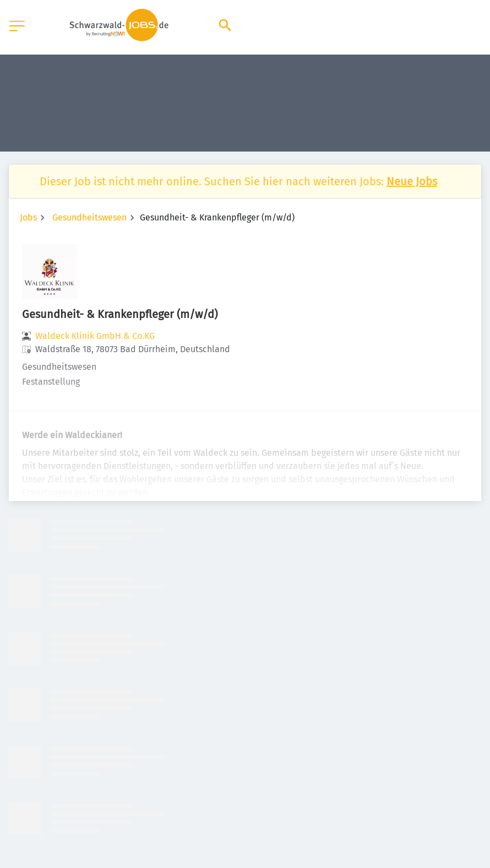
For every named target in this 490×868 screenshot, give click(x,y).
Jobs (28, 217)
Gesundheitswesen (89, 217)
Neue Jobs (412, 181)
